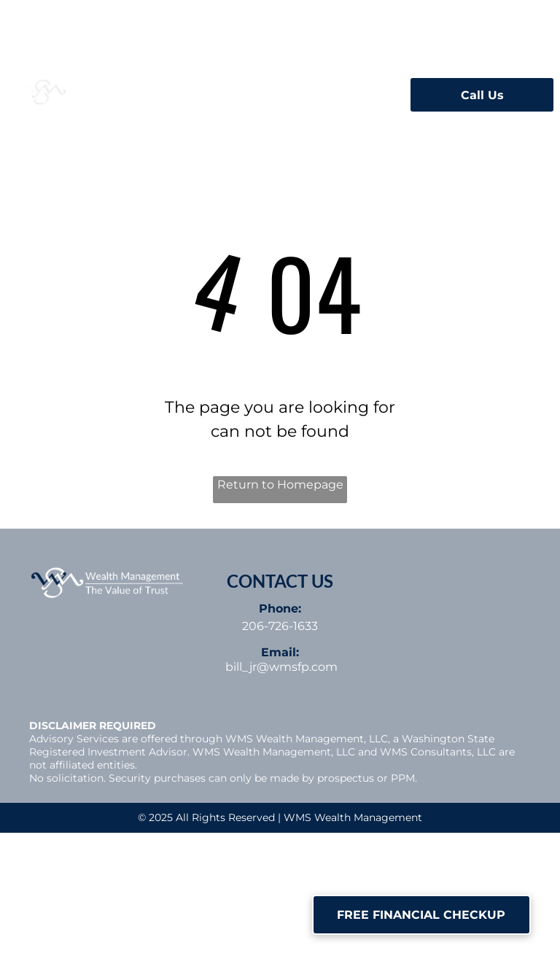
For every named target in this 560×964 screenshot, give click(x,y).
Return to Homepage (280, 485)
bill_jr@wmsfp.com (281, 667)
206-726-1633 (280, 626)
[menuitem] (219, 90)
